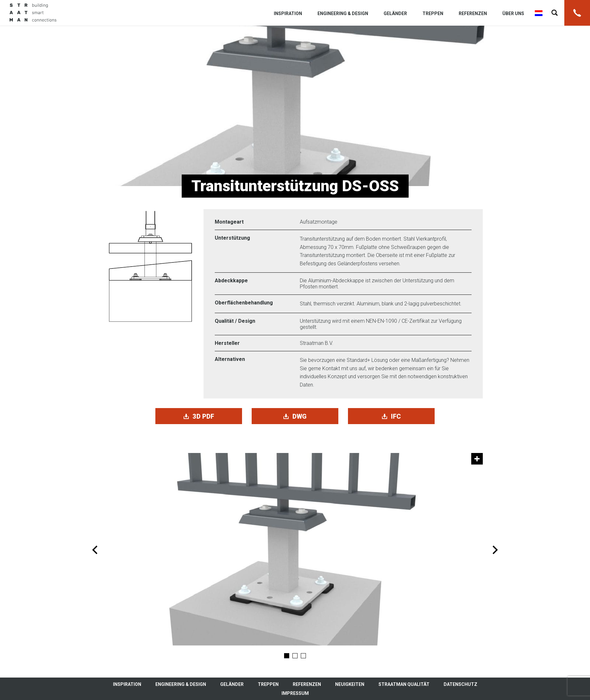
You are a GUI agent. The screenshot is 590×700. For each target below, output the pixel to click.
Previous (95, 550)
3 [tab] (303, 656)
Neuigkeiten (350, 684)
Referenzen (473, 13)
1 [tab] (287, 656)
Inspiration (288, 13)
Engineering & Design (343, 13)
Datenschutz (460, 684)
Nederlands (539, 13)
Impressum (295, 693)
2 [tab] (295, 656)
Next (495, 550)
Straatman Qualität (404, 684)
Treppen (433, 13)
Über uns (513, 13)
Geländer (395, 13)
